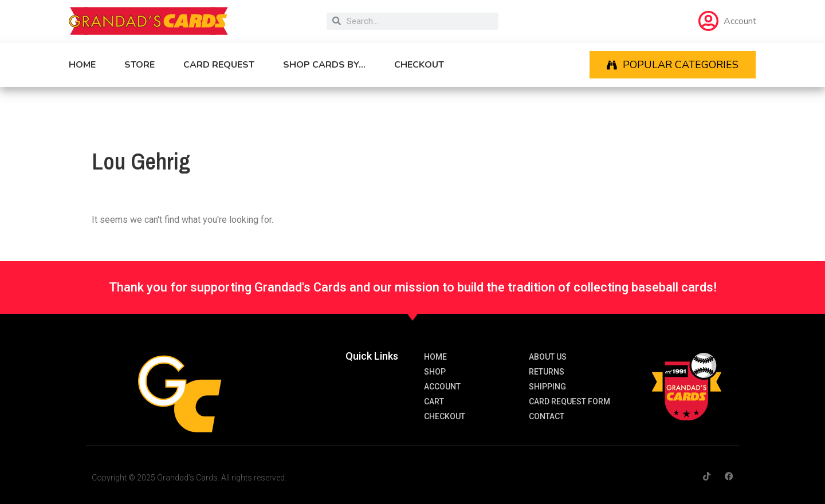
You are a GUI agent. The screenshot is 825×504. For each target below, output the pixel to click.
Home (82, 65)
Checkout (419, 65)
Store (140, 65)
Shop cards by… (324, 65)
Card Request (219, 65)
